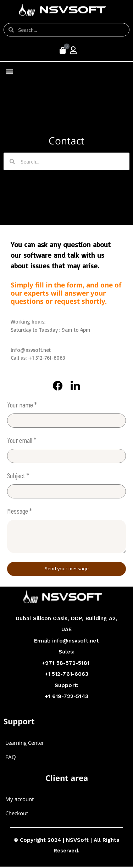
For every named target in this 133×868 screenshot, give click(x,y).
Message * (20, 511)
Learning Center (25, 743)
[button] (9, 71)
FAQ (11, 757)
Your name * (22, 405)
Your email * (22, 440)
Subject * (18, 476)
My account (20, 799)
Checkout (17, 813)
